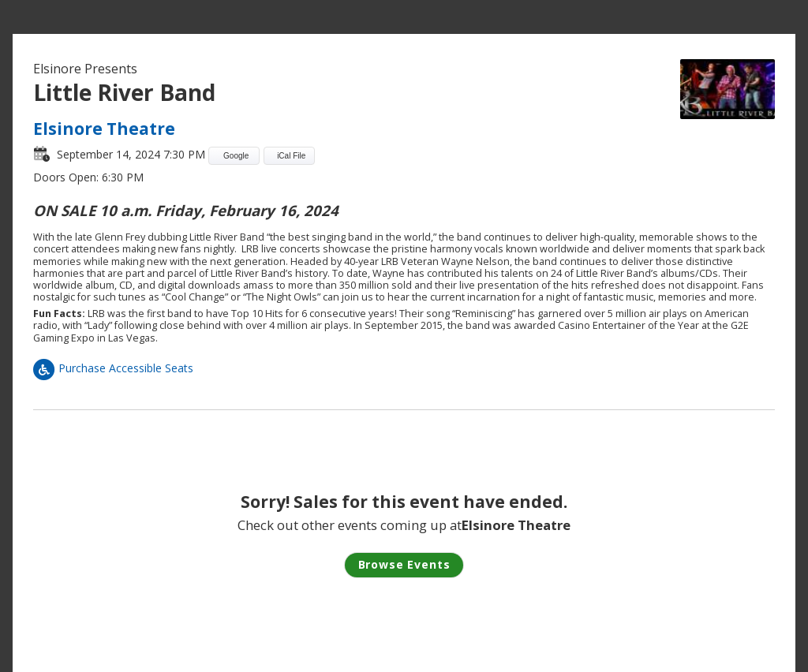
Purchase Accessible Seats (113, 368)
